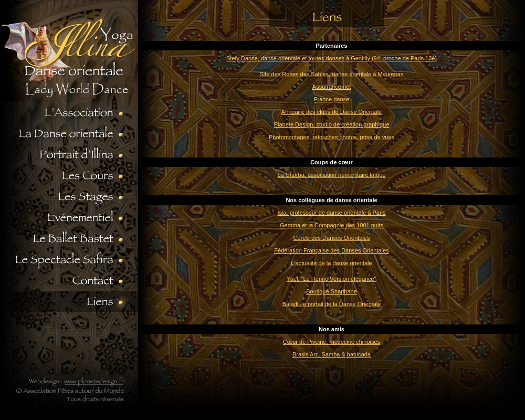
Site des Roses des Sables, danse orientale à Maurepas (332, 74)
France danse (332, 99)
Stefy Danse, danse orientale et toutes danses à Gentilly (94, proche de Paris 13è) (332, 58)
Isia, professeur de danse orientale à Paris (331, 213)
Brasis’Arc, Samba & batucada (332, 354)
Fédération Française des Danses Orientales (331, 250)
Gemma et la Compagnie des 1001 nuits (332, 225)
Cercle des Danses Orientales (331, 238)
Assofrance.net (332, 87)
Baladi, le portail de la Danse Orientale (332, 304)
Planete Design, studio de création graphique (332, 124)
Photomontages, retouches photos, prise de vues (332, 137)
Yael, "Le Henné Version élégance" (331, 279)
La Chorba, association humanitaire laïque (331, 175)
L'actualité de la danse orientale (331, 263)
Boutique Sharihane (332, 291)
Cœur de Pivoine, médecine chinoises (332, 342)
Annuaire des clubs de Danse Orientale (332, 112)
